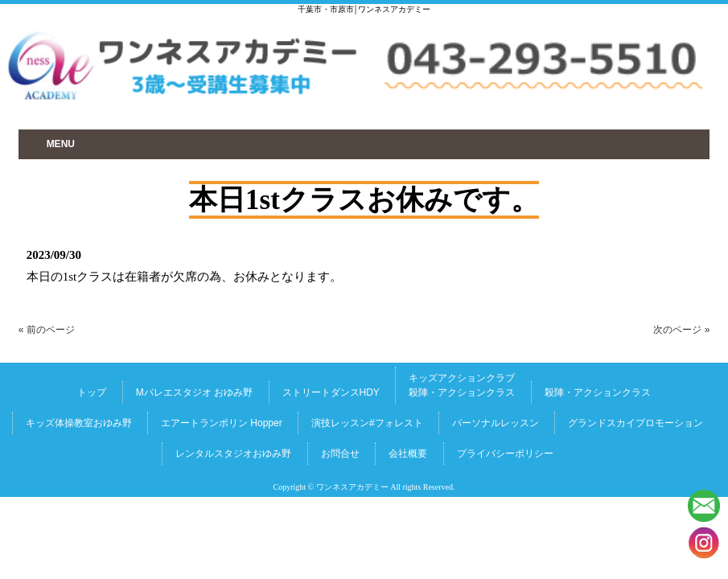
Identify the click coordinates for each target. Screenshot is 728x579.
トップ (92, 392)
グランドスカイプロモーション (635, 423)
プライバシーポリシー (505, 454)
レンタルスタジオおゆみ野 (233, 454)
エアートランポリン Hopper (222, 423)
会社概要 (408, 454)
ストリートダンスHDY (331, 392)
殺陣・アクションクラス (598, 392)
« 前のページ (47, 330)
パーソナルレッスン (496, 423)
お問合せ (340, 454)
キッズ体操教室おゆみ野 (79, 423)
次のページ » (681, 330)
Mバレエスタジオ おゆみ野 (194, 392)
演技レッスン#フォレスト (367, 423)
